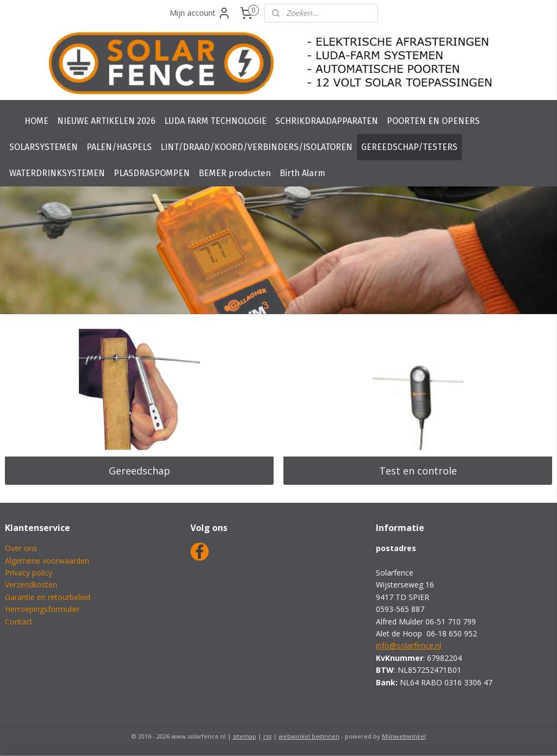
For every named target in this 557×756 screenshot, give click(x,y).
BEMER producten (235, 173)
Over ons (21, 548)
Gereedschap (140, 471)
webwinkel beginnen (309, 736)
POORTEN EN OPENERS (433, 121)
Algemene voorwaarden (47, 561)
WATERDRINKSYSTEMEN (57, 173)
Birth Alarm (302, 173)
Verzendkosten (31, 585)
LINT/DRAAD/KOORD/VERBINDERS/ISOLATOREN (256, 147)
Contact (19, 621)
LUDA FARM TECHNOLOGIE (215, 121)
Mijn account (200, 13)
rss (267, 736)
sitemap (245, 736)
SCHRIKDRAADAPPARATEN (327, 121)
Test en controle (418, 471)
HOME (36, 121)
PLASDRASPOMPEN (152, 173)
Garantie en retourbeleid (48, 597)
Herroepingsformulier (42, 609)
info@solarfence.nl (409, 645)
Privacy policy (29, 573)
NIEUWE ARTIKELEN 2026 (106, 121)
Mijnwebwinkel (404, 736)
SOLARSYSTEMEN (44, 147)
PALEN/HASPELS (119, 147)
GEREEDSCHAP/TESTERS (409, 147)
